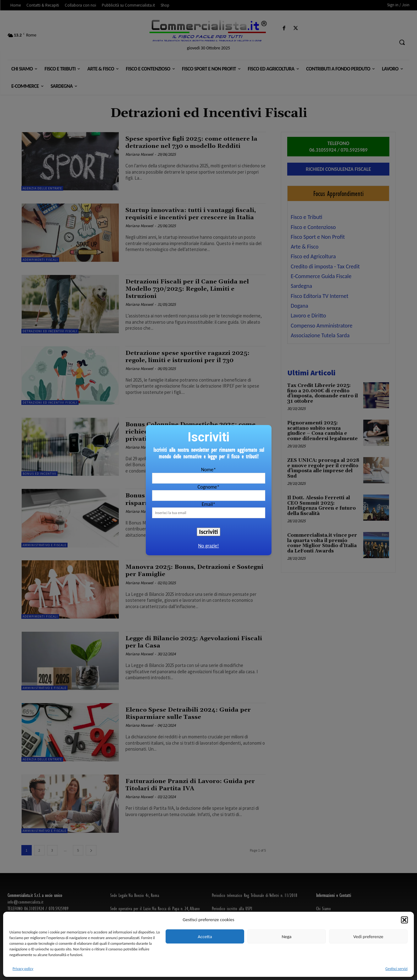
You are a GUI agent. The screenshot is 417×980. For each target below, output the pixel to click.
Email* (209, 504)
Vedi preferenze (368, 937)
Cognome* (208, 487)
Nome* (208, 470)
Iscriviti (209, 532)
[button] (404, 920)
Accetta (205, 937)
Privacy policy (23, 969)
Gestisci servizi (396, 969)
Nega (286, 937)
